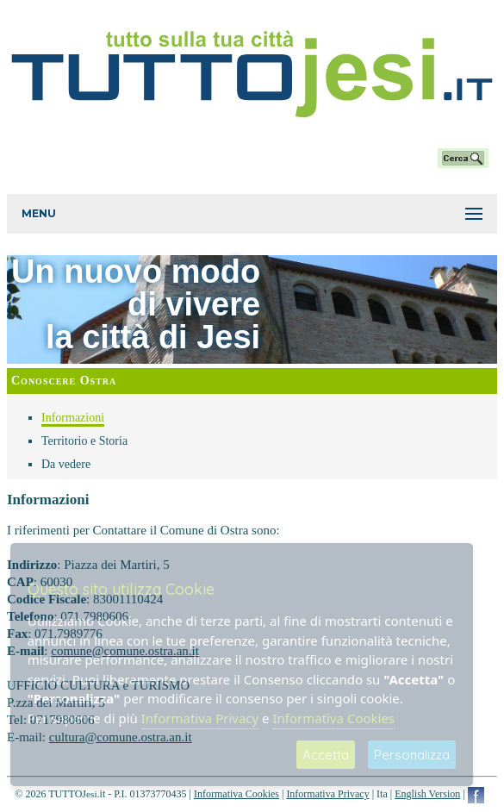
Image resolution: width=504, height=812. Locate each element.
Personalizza (412, 755)
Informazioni (73, 418)
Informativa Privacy (327, 794)
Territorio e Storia (84, 441)
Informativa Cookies (236, 794)
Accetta (326, 755)
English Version (427, 794)
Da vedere (66, 464)
